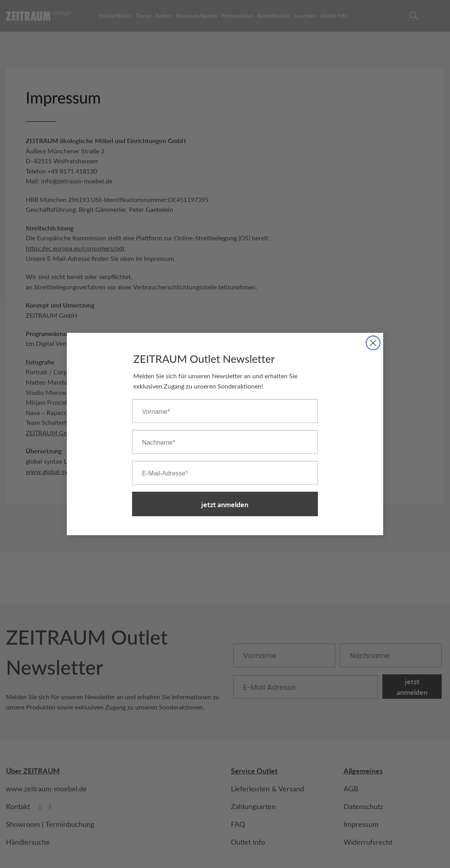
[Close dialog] (373, 343)
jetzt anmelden (225, 504)
